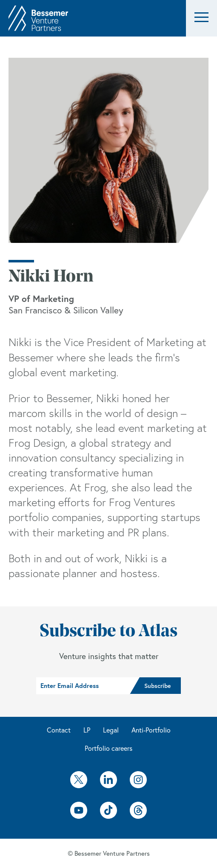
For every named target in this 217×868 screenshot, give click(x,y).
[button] (201, 18)
